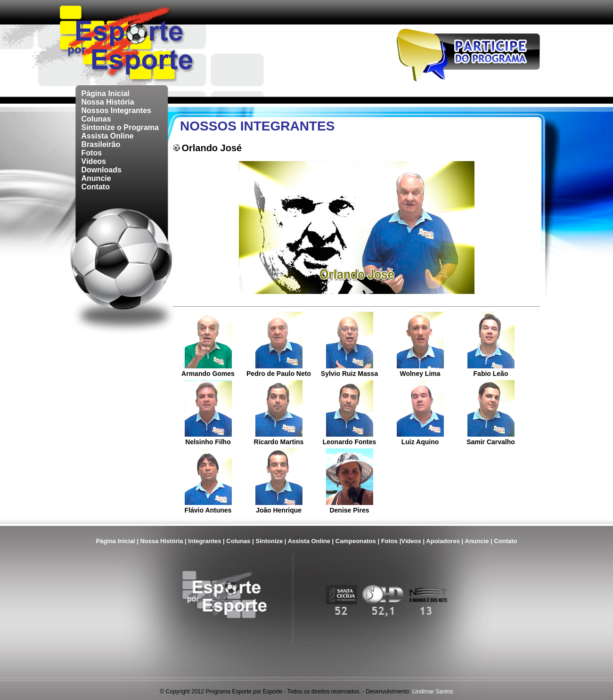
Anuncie (96, 178)
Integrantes (204, 541)
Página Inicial (106, 94)
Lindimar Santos (433, 692)
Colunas (96, 119)
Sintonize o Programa (120, 127)
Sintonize (269, 541)
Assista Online (108, 136)
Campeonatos (356, 541)
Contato (96, 187)
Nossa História (108, 102)
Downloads (102, 170)
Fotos (92, 153)
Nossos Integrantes (116, 110)
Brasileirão (101, 144)
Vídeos (94, 161)
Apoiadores (443, 541)
